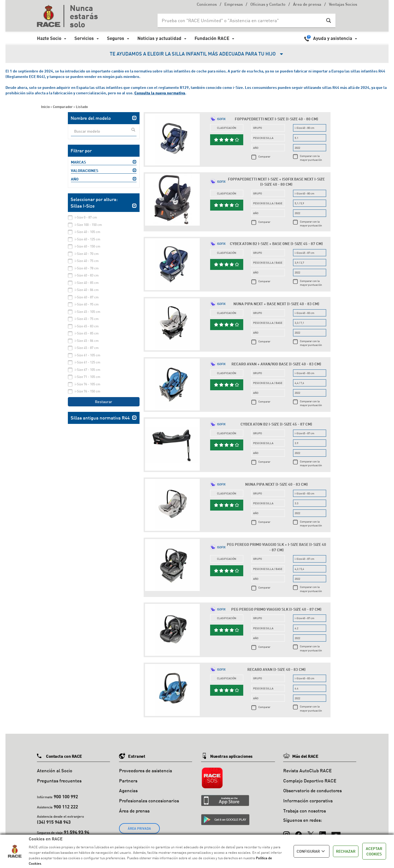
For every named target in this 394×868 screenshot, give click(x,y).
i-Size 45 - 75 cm (87, 319)
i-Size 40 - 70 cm (87, 254)
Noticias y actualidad (159, 38)
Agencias (128, 790)
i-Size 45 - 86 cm (87, 341)
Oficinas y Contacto (268, 5)
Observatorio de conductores (312, 790)
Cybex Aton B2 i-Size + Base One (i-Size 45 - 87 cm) (276, 244)
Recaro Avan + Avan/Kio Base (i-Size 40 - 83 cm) (276, 364)
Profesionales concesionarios (149, 801)
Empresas (234, 5)
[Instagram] (286, 832)
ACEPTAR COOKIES (374, 851)
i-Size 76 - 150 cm (88, 391)
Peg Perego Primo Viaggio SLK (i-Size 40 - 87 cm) (276, 609)
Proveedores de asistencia (146, 771)
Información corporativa (308, 801)
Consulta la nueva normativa (160, 93)
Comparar (264, 156)
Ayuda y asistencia (333, 38)
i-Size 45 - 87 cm (87, 348)
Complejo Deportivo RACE (310, 781)
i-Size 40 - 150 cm (88, 246)
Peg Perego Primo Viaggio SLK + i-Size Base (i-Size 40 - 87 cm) (276, 547)
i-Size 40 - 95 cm (87, 304)
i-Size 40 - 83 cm (87, 275)
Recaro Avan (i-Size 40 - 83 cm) (276, 669)
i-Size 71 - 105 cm (88, 377)
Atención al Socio (55, 771)
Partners (128, 781)
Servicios (84, 38)
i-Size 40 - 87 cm (87, 297)
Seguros (116, 38)
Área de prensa (307, 5)
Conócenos (207, 5)
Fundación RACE (212, 38)
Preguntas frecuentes (59, 781)
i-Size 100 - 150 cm (88, 225)
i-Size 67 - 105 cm (88, 370)
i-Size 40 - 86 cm (87, 290)
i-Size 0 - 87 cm (86, 217)
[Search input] (241, 21)
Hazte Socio (49, 38)
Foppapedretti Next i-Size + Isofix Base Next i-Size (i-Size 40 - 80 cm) (276, 182)
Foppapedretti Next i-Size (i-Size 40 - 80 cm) (276, 119)
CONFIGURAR (312, 851)
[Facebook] (299, 832)
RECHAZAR (346, 851)
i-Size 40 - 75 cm (87, 261)
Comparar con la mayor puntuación (311, 158)
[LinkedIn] (323, 832)
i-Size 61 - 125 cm (88, 362)
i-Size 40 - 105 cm (88, 232)
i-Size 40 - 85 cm (87, 283)
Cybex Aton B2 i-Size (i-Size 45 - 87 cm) (276, 424)
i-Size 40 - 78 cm (87, 268)
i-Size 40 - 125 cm (88, 239)
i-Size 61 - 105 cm (88, 355)
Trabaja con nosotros (305, 811)
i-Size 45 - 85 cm (87, 333)
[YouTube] (336, 832)
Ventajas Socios (343, 5)
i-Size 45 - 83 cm (87, 326)
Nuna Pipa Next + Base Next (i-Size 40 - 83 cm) (276, 304)
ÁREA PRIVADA (139, 828)
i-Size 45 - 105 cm (88, 312)
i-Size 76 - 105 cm (88, 384)
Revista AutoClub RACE (307, 771)
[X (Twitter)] (311, 832)
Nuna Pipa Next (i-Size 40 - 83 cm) (276, 484)
